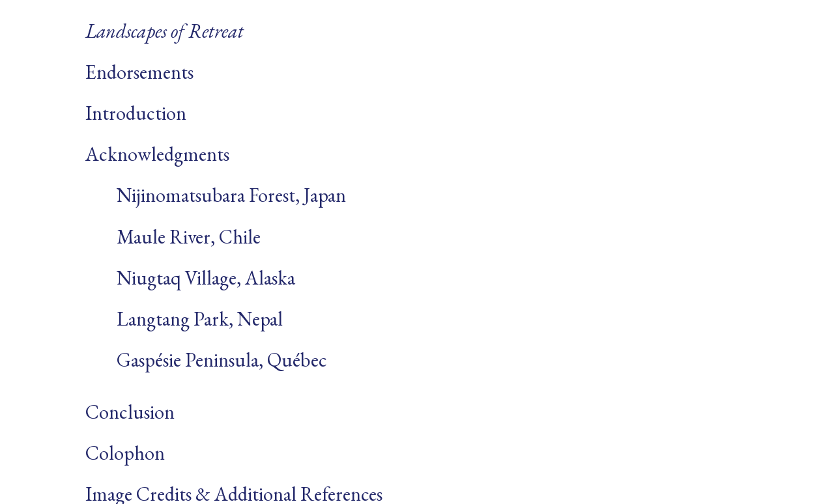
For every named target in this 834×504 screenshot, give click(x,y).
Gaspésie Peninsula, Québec (206, 360)
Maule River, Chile (173, 237)
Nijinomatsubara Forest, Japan (216, 195)
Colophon (125, 453)
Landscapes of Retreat (165, 31)
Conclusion (130, 412)
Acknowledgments (157, 154)
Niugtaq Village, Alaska (190, 278)
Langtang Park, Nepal (184, 319)
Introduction (136, 113)
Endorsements (139, 72)
